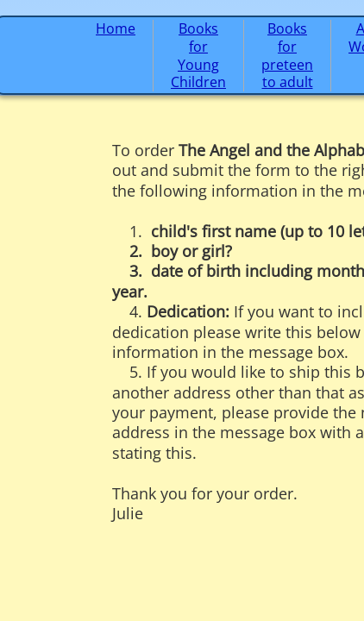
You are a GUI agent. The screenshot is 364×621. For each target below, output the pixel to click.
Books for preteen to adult (287, 55)
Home (116, 28)
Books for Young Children (198, 55)
